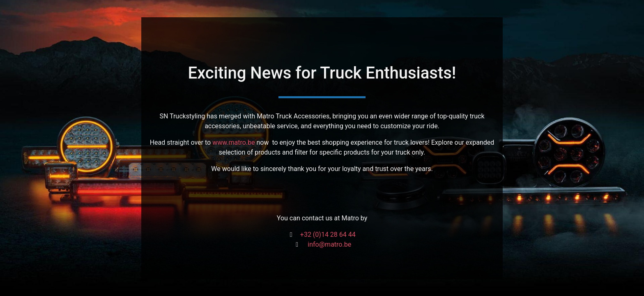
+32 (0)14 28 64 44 (328, 235)
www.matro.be (233, 142)
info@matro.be (329, 244)
